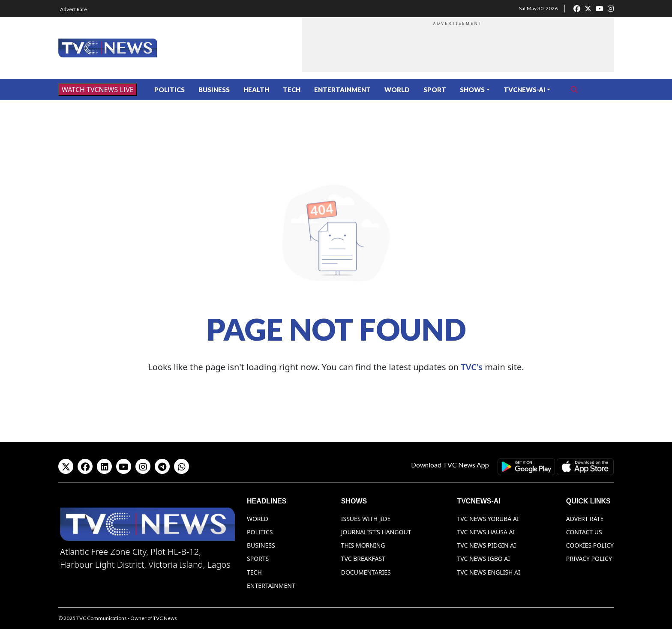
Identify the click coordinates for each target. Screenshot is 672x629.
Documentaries (366, 572)
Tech (292, 90)
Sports (258, 559)
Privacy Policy (589, 559)
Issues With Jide (366, 519)
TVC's (472, 367)
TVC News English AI (488, 572)
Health (256, 90)
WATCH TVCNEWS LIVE (98, 90)
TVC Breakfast (363, 559)
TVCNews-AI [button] (525, 90)
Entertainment (342, 90)
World (397, 90)
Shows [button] (472, 90)
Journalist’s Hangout (376, 532)
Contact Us (584, 532)
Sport (435, 90)
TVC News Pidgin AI (486, 545)
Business (214, 90)
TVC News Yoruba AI (488, 519)
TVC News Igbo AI (483, 559)
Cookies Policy (590, 545)
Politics (169, 90)
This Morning (363, 545)
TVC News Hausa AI (486, 532)
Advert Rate (73, 9)
